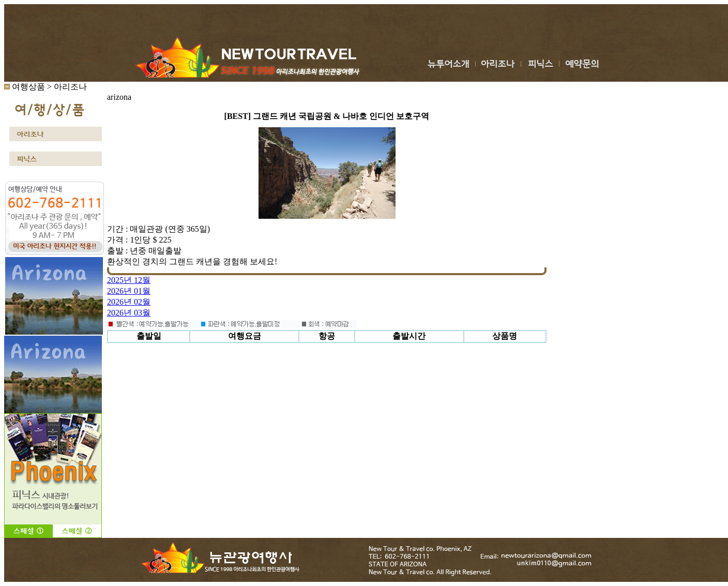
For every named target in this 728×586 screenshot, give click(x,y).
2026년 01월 (129, 291)
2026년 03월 (129, 313)
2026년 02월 (129, 302)
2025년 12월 (129, 280)
